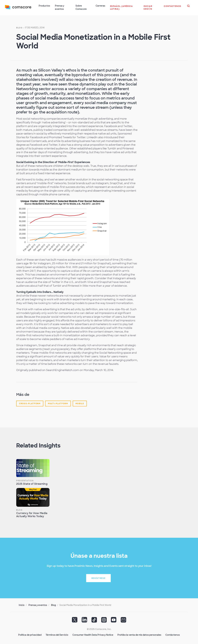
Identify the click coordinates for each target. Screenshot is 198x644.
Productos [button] (44, 6)
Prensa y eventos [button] (60, 7)
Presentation (25, 481)
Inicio (22, 605)
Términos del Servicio (57, 635)
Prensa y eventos (38, 605)
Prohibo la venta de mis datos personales (139, 635)
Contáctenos (173, 635)
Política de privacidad (30, 635)
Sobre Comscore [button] (81, 7)
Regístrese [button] (98, 578)
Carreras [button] (100, 6)
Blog (19, 28)
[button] (124, 9)
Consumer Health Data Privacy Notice (93, 635)
